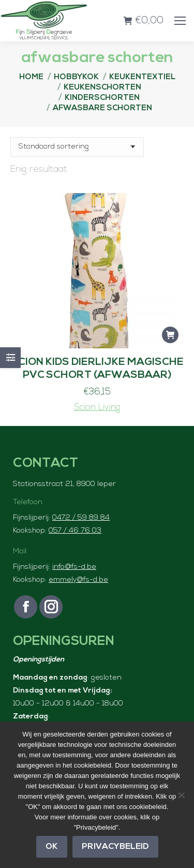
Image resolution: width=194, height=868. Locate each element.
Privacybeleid (115, 847)
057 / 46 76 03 (75, 531)
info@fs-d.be (74, 567)
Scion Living (97, 408)
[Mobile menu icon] (180, 21)
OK (52, 847)
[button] (170, 335)
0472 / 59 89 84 (81, 518)
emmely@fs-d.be (78, 580)
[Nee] (181, 795)
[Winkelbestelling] (77, 147)
